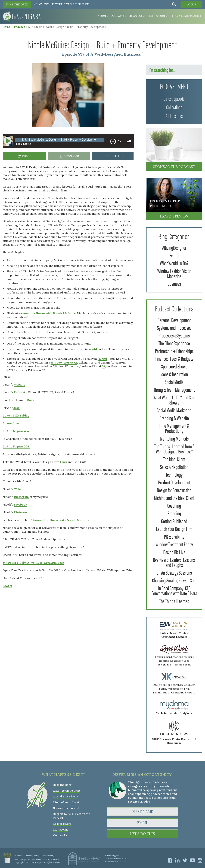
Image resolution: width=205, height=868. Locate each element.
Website (20, 384)
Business (174, 283)
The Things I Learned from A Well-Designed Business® (174, 449)
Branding (174, 513)
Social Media (174, 382)
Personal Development (174, 320)
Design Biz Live (174, 552)
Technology (174, 474)
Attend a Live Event (66, 796)
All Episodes (174, 116)
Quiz (63, 462)
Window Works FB (64, 362)
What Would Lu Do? (174, 263)
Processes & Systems (174, 335)
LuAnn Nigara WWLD (18, 431)
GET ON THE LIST (113, 156)
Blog (16, 408)
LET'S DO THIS (143, 834)
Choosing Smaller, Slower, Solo (174, 580)
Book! (31, 400)
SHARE (27, 156)
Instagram (21, 497)
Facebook (21, 504)
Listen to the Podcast (67, 791)
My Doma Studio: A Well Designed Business (33, 563)
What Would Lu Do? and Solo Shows (174, 400)
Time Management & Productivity (174, 428)
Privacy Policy (32, 856)
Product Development (174, 482)
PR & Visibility (174, 536)
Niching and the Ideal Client (174, 498)
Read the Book (62, 785)
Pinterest (21, 512)
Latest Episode (174, 98)
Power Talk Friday (16, 415)
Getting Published (174, 521)
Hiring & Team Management (174, 389)
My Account (61, 830)
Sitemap (18, 856)
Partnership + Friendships (174, 351)
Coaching (174, 505)
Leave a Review (174, 216)
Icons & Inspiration (174, 374)
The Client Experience (174, 343)
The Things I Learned (174, 601)
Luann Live (11, 423)
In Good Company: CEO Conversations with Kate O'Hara (174, 590)
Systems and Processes (174, 327)
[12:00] (102, 359)
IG (103, 366)
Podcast (19, 27)
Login (191, 4)
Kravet (7, 586)
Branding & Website (174, 418)
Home (7, 27)
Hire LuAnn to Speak (66, 802)
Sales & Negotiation (174, 467)
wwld (93, 349)
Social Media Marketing (174, 410)
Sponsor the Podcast (174, 167)
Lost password (62, 824)
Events (174, 255)
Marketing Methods (174, 438)
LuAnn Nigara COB (16, 446)
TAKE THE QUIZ (17, 4)
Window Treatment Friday (174, 544)
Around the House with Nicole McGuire (47, 313)
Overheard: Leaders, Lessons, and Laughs (174, 562)
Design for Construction (174, 490)
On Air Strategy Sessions (174, 572)
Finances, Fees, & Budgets (174, 358)
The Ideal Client (174, 459)
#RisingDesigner (174, 247)
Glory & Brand (52, 859)
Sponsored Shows (174, 366)
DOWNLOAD (71, 156)
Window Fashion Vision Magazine (174, 273)
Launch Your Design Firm (174, 528)
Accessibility (49, 856)
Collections (174, 107)
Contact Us (60, 835)
